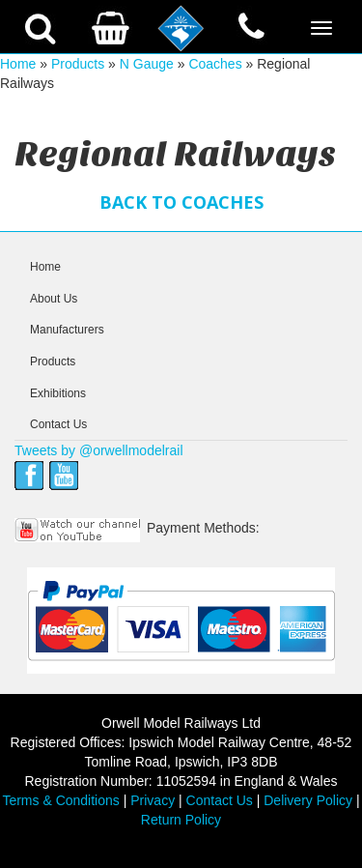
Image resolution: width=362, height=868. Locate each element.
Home (18, 64)
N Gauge (147, 64)
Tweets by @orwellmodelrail (99, 450)
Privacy (153, 800)
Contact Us (58, 424)
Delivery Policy (308, 800)
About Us (54, 299)
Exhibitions (58, 393)
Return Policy (181, 820)
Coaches (215, 64)
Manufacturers (67, 330)
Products (78, 64)
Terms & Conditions (60, 800)
